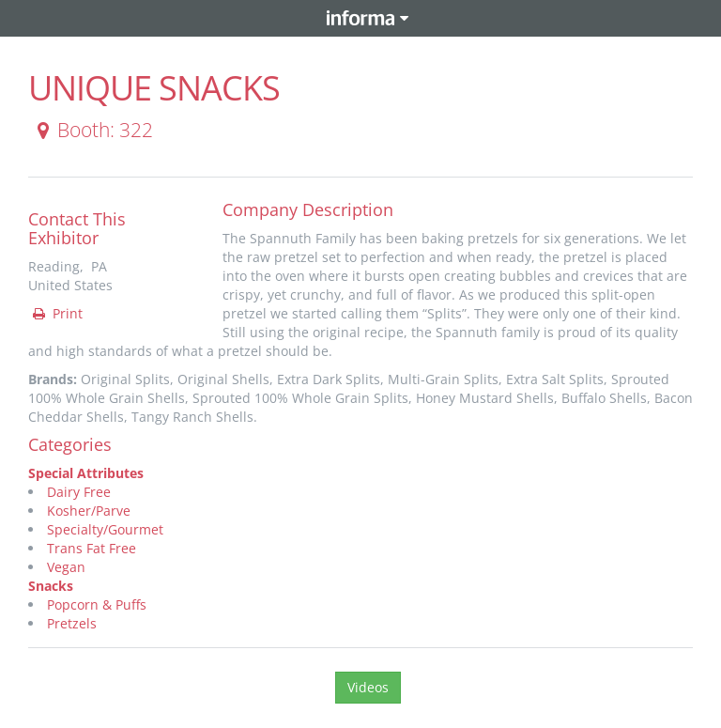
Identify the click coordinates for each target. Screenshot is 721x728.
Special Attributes (86, 473)
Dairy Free (79, 492)
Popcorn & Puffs (97, 604)
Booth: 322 (92, 130)
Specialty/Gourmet (105, 529)
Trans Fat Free (92, 548)
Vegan (66, 567)
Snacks (51, 586)
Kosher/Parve (89, 511)
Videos (368, 687)
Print (56, 313)
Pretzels (72, 623)
